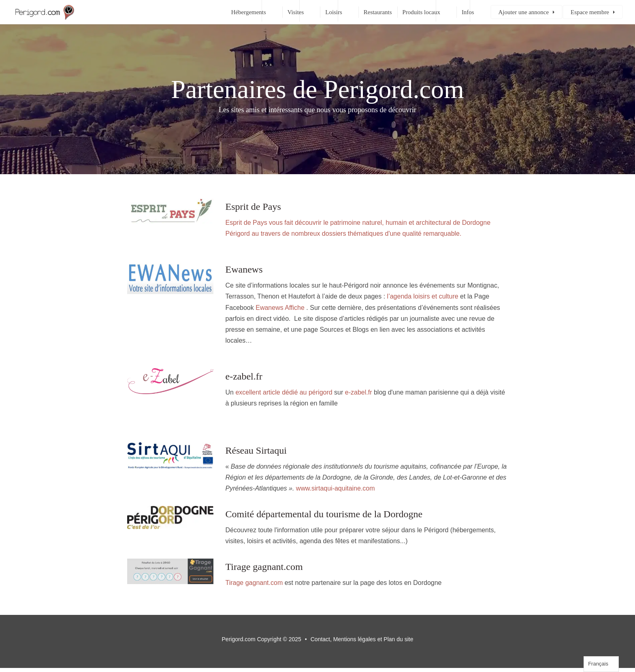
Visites (296, 12)
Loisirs (334, 12)
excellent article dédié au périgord (284, 392)
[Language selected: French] (601, 664)
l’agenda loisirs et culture (423, 296)
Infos (468, 12)
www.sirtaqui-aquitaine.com (336, 488)
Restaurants (378, 12)
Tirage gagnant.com (254, 583)
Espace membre (590, 12)
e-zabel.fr (359, 392)
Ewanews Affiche (280, 308)
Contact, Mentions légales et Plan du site (362, 639)
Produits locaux (421, 12)
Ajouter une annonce (524, 12)
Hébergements (249, 12)
